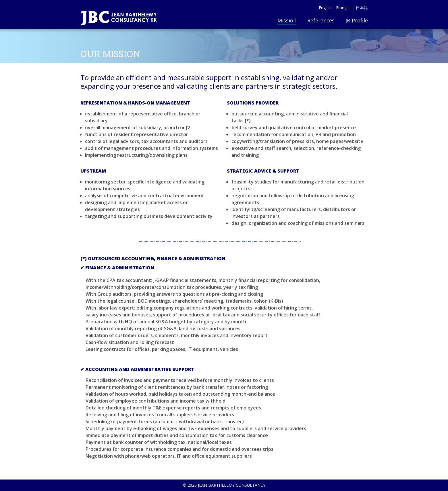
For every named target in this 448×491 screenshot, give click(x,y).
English (325, 8)
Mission (287, 20)
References (321, 20)
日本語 (362, 8)
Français (344, 8)
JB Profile (357, 20)
